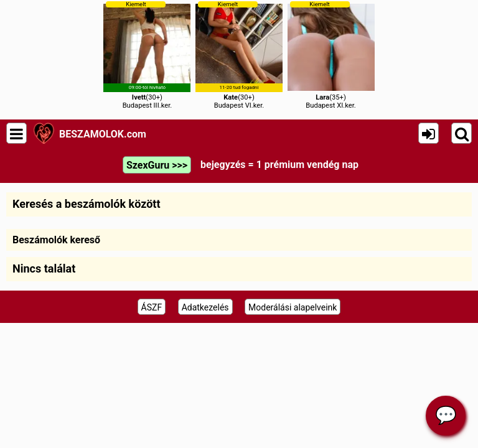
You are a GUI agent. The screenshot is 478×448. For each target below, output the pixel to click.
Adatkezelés (205, 307)
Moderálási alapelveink (293, 307)
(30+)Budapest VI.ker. (239, 55)
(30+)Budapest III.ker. (147, 55)
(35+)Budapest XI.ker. (331, 55)
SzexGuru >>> (157, 165)
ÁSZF (152, 307)
